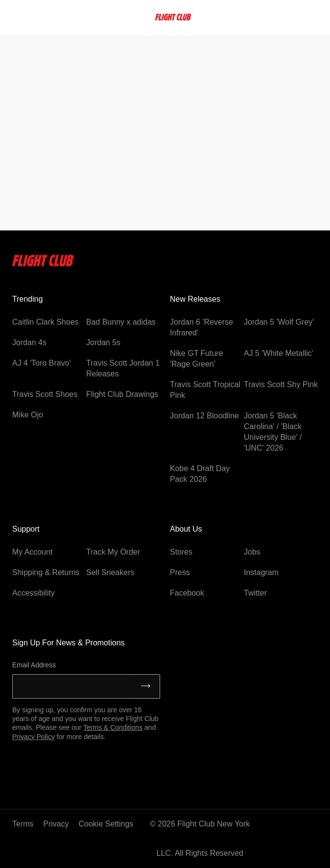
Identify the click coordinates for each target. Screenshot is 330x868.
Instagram (261, 572)
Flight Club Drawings (123, 394)
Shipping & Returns (46, 572)
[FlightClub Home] (173, 17)
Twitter (256, 593)
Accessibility (33, 593)
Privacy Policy (33, 737)
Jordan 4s (29, 342)
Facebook (187, 593)
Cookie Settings (106, 824)
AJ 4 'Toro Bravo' (41, 363)
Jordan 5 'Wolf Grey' (279, 322)
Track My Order (113, 552)
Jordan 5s (103, 342)
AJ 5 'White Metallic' (279, 353)
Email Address (34, 665)
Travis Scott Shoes (45, 394)
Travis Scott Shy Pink (281, 384)
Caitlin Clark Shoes (45, 322)
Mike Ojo (28, 415)
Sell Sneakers (111, 572)
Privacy (56, 824)
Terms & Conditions (113, 727)
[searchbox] (34, 17)
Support (26, 529)
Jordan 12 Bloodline (204, 416)
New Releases (195, 299)
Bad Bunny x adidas (121, 322)
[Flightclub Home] (43, 264)
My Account (32, 552)
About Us (186, 529)
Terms (23, 824)
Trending (28, 299)
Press (180, 572)
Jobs (252, 552)
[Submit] (146, 686)
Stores (181, 552)
